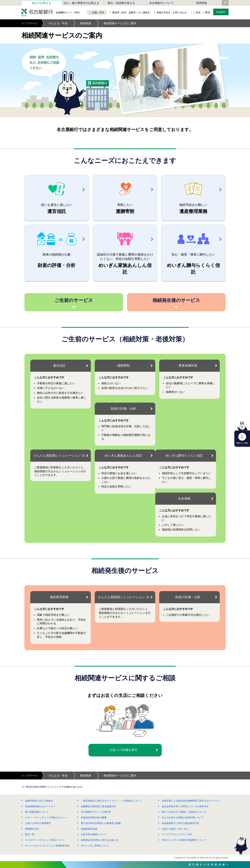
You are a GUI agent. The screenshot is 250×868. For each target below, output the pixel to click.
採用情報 (202, 3)
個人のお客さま (42, 3)
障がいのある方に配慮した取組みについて (184, 812)
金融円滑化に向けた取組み (39, 801)
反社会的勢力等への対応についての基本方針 (185, 806)
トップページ (30, 23)
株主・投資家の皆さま (121, 3)
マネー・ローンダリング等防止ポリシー (46, 818)
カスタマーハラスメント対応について (45, 840)
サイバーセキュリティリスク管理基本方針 (47, 846)
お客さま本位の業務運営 (38, 823)
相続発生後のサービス (176, 300)
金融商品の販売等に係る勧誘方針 (98, 806)
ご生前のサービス (74, 300)
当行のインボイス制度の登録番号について (184, 840)
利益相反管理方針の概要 (94, 818)
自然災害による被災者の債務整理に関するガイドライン (191, 801)
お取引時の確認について (94, 834)
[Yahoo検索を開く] (225, 3)
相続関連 (86, 23)
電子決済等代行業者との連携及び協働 (101, 823)
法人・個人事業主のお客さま (81, 3)
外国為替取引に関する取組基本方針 (180, 823)
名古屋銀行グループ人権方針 (96, 812)
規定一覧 (30, 834)
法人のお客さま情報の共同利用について (183, 818)
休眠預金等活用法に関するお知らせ (100, 840)
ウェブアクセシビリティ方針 (177, 834)
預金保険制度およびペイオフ (40, 806)
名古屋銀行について (162, 3)
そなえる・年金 (58, 23)
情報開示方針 (32, 829)
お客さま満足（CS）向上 (175, 829)
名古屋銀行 (37, 13)
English (221, 12)
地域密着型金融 (89, 829)
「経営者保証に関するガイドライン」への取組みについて (111, 801)
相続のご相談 (242, 438)
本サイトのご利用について (95, 846)
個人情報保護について (37, 812)
